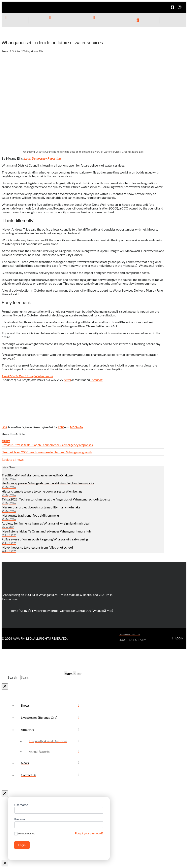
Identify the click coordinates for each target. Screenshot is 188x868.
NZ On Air (77, 427)
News (67, 380)
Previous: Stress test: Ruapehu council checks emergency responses (47, 445)
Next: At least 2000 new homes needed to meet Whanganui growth (47, 452)
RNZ (61, 427)
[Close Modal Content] (5, 687)
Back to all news (13, 459)
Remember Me (25, 834)
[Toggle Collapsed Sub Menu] (50, 730)
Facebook (96, 380)
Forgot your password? (89, 833)
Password (21, 819)
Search (13, 677)
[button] (138, 20)
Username (21, 805)
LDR (4, 427)
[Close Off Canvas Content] (5, 794)
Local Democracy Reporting (43, 158)
